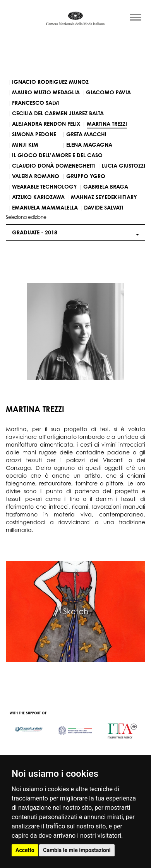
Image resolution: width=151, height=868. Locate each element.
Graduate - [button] (75, 232)
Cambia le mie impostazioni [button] (77, 850)
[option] (29, 725)
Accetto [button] (25, 850)
